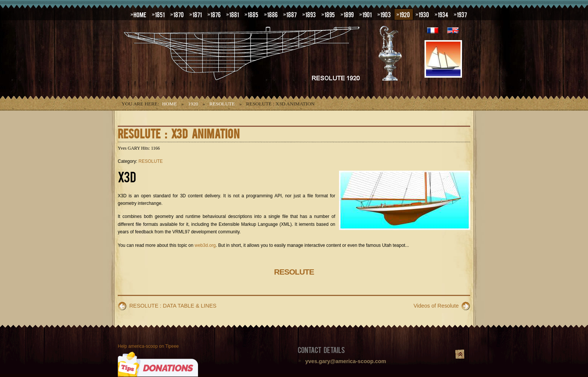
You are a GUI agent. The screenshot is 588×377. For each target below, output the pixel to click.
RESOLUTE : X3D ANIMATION (179, 133)
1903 (385, 14)
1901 (367, 14)
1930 (424, 14)
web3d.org (205, 245)
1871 (197, 14)
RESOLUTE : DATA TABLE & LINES (173, 306)
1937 (462, 14)
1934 (443, 14)
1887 (291, 14)
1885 (253, 14)
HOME (140, 14)
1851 (160, 14)
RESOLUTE (222, 104)
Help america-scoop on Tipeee (148, 346)
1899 (349, 14)
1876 (215, 14)
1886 (272, 14)
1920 (405, 14)
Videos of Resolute (436, 306)
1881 (234, 14)
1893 (310, 14)
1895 (330, 14)
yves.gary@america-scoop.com (346, 361)
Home (169, 104)
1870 (178, 14)
